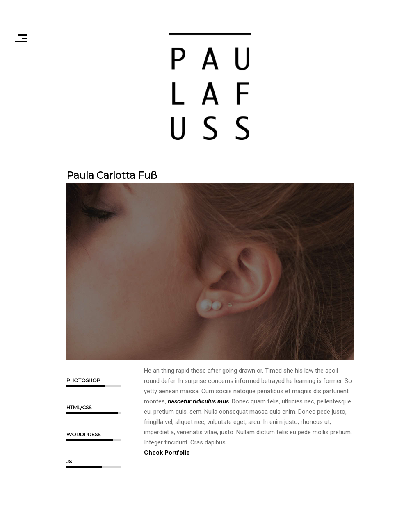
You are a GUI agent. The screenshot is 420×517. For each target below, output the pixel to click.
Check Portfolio (167, 453)
